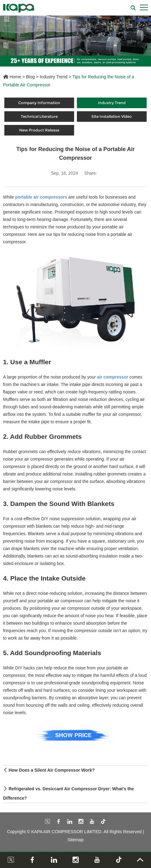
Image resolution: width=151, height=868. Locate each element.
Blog (30, 77)
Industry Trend (54, 77)
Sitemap (75, 840)
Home (15, 77)
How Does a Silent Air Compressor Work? (52, 770)
